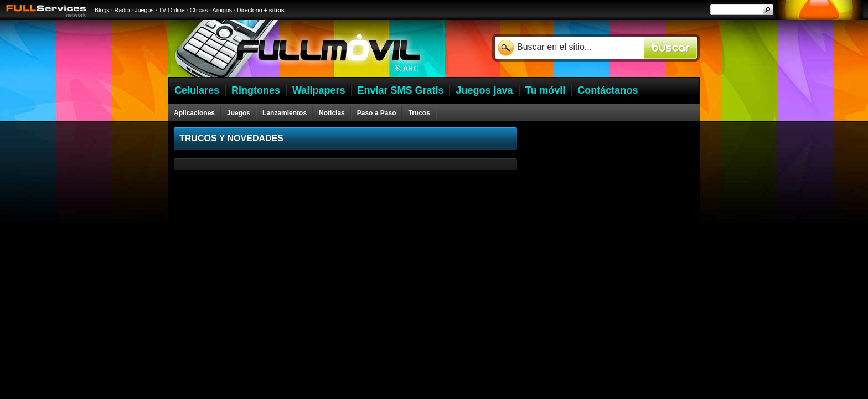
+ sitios (274, 10)
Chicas (199, 10)
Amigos (223, 10)
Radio (122, 10)
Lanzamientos (285, 113)
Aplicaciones (194, 113)
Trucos (419, 113)
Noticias (332, 113)
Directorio (250, 10)
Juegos (144, 10)
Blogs (102, 10)
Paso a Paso (377, 113)
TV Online (171, 10)
